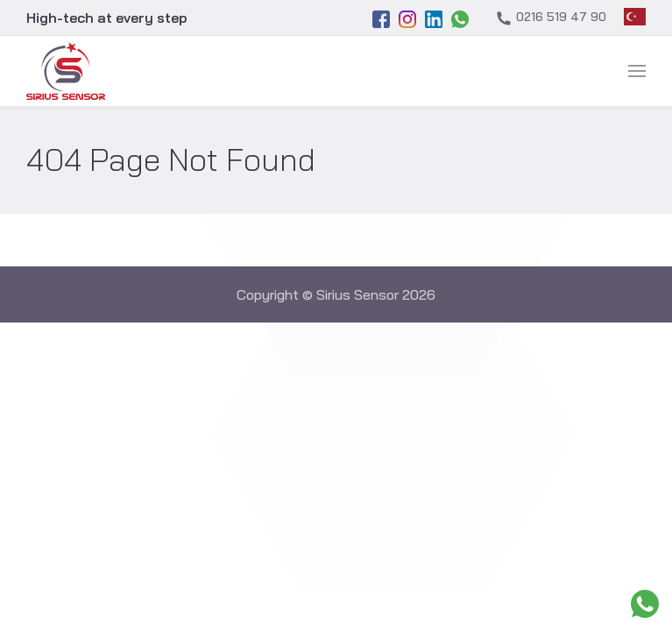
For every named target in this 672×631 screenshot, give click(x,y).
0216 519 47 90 (551, 18)
